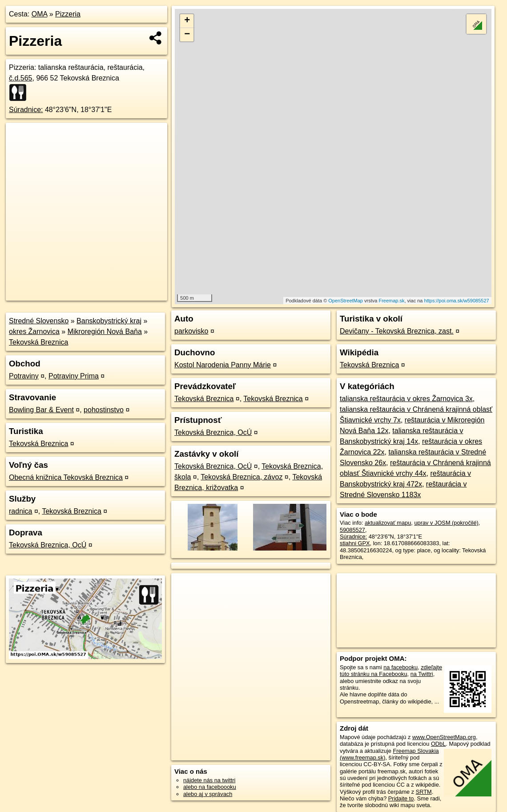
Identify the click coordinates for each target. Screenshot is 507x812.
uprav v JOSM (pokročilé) (446, 523)
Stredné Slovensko (39, 321)
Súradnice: (26, 110)
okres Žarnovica (34, 332)
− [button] (187, 35)
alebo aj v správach (208, 794)
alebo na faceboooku (210, 787)
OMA (40, 14)
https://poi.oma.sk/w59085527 (457, 301)
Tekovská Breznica (38, 342)
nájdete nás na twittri (209, 780)
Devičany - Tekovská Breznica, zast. (397, 331)
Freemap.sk (391, 301)
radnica (20, 511)
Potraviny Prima (74, 376)
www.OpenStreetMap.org (444, 737)
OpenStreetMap (346, 301)
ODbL (438, 744)
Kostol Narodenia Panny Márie (223, 365)
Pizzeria (68, 14)
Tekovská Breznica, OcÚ (48, 545)
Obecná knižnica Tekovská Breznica (66, 477)
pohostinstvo (104, 410)
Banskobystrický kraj (109, 321)
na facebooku (400, 667)
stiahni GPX (355, 543)
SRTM (424, 792)
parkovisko (191, 331)
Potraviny (24, 376)
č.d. (21, 78)
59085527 (352, 530)
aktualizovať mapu (388, 523)
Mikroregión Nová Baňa (105, 332)
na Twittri (422, 674)
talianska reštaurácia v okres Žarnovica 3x (406, 399)
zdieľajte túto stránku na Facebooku (391, 671)
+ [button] (187, 21)
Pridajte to (401, 798)
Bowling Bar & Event (41, 410)
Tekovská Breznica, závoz (241, 477)
